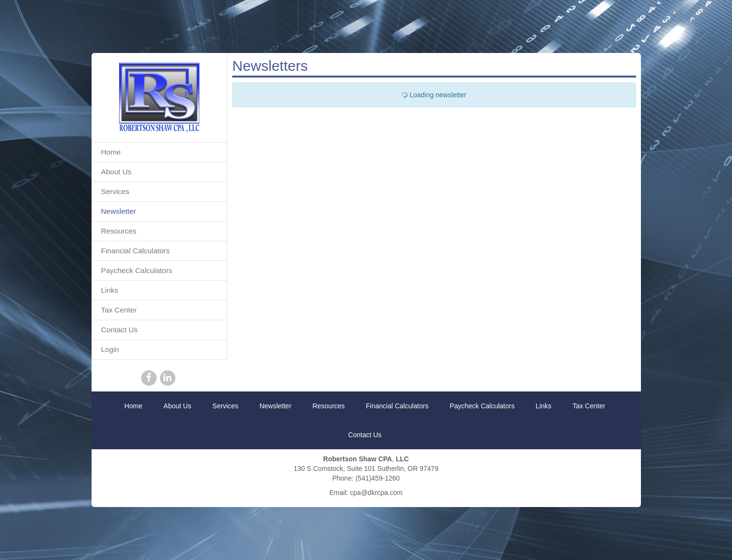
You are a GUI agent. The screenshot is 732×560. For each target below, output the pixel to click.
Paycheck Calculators (137, 270)
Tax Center (119, 310)
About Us (116, 172)
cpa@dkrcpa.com (376, 493)
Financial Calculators (136, 251)
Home (111, 152)
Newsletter (119, 211)
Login (110, 349)
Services (115, 191)
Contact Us (120, 330)
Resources (119, 231)
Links (110, 290)
